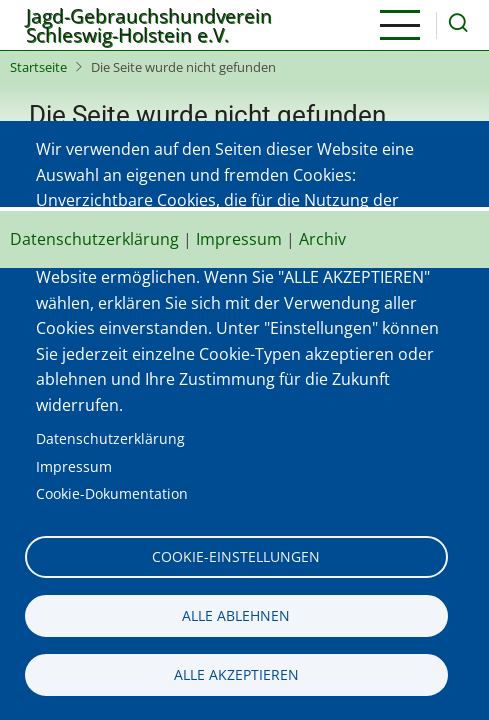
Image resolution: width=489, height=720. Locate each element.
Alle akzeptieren (236, 674)
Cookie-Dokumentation (112, 493)
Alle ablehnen (236, 615)
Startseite (38, 67)
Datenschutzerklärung (110, 438)
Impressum (74, 466)
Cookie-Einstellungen (236, 556)
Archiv (322, 239)
